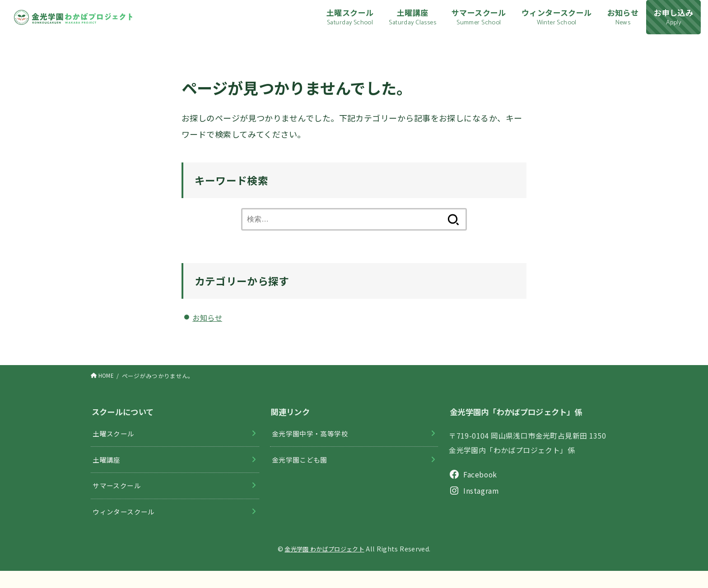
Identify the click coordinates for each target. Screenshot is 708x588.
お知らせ (209, 325)
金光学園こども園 (301, 470)
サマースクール (119, 499)
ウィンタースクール (126, 527)
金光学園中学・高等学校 (312, 442)
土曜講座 (108, 470)
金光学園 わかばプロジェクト (325, 565)
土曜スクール (115, 442)
